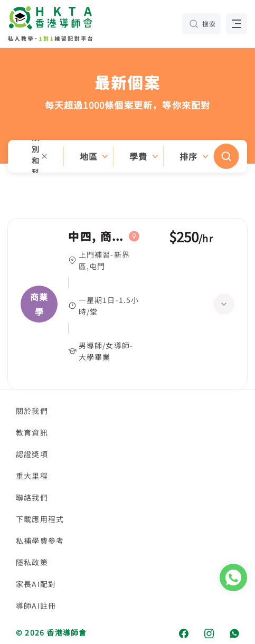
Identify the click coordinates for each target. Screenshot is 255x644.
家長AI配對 (36, 584)
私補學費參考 (40, 541)
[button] (127, 156)
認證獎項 (32, 454)
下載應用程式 (40, 519)
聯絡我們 (32, 497)
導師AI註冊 (36, 605)
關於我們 (32, 411)
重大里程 (32, 476)
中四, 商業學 (96, 236)
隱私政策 (32, 562)
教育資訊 (32, 432)
